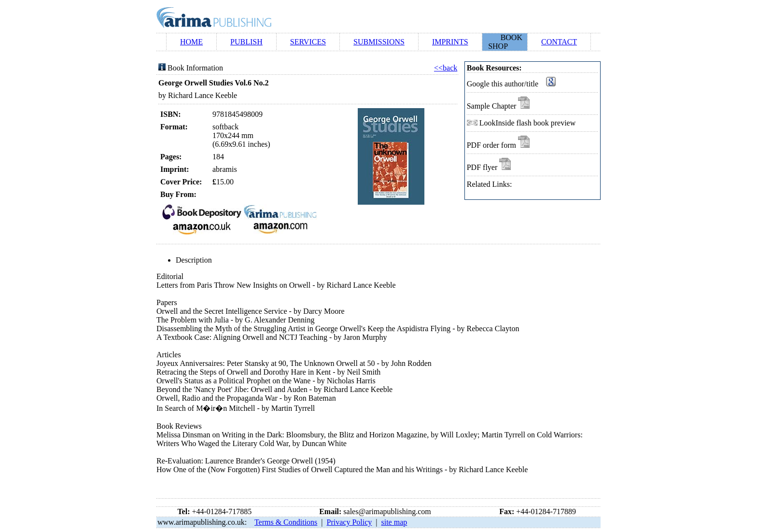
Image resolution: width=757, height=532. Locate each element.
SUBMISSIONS (379, 42)
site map (394, 522)
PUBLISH (246, 42)
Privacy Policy (350, 522)
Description (194, 260)
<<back (446, 68)
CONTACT (559, 42)
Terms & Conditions (286, 522)
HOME (191, 42)
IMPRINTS (450, 42)
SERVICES (308, 42)
